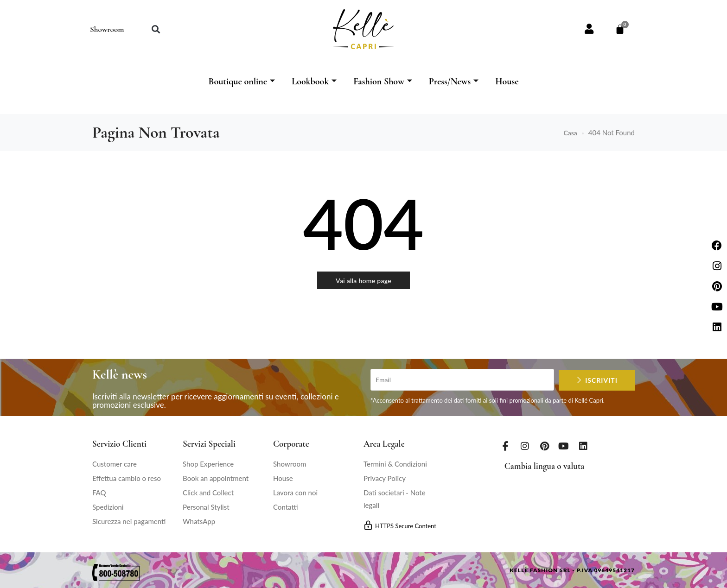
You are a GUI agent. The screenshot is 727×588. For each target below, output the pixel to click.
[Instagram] (525, 446)
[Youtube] (564, 446)
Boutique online (242, 82)
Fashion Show (383, 82)
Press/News (454, 82)
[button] (156, 29)
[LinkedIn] (583, 446)
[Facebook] (505, 446)
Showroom (107, 29)
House (507, 82)
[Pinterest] (544, 446)
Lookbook (314, 82)
